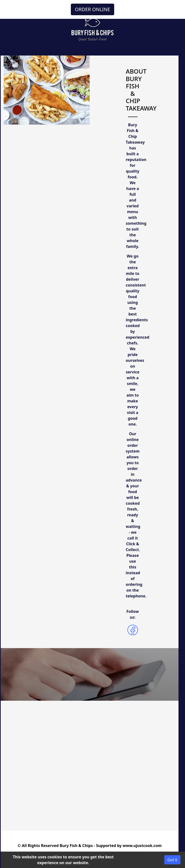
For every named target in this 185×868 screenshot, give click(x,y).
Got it (172, 860)
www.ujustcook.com (142, 846)
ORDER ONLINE (92, 9)
